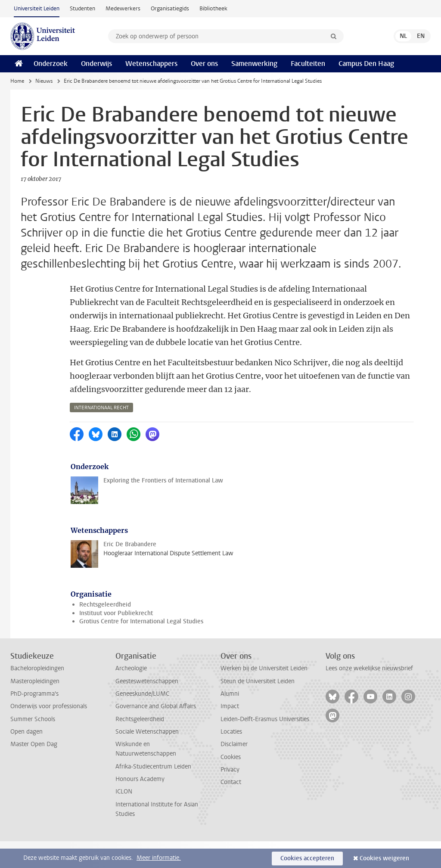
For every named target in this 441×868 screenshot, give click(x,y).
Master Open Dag (34, 771)
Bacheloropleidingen (37, 695)
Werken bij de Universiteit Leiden (264, 695)
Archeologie (131, 695)
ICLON (124, 818)
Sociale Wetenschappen (147, 758)
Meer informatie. (159, 858)
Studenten (82, 8)
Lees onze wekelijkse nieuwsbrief (369, 695)
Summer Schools (33, 746)
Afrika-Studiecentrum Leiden (153, 793)
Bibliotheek (213, 8)
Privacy (230, 796)
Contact (231, 809)
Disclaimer (234, 771)
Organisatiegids (170, 8)
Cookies (231, 784)
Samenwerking (254, 64)
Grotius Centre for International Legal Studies (141, 648)
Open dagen (26, 758)
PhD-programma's (34, 720)
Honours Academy (140, 806)
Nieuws (44, 81)
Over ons (204, 64)
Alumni (230, 720)
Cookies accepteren (307, 858)
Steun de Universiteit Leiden (258, 708)
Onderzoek (51, 64)
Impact (230, 733)
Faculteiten (308, 64)
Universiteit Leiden (37, 8)
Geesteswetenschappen (147, 708)
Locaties (231, 758)
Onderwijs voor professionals (49, 733)
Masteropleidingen (35, 708)
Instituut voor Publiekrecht (116, 640)
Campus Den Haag (366, 64)
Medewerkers (123, 8)
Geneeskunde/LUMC (142, 720)
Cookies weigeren (384, 858)
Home (17, 81)
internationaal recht (101, 434)
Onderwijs (96, 64)
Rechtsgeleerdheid (105, 631)
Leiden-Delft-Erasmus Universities (265, 746)
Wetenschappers (151, 64)
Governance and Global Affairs (156, 733)
